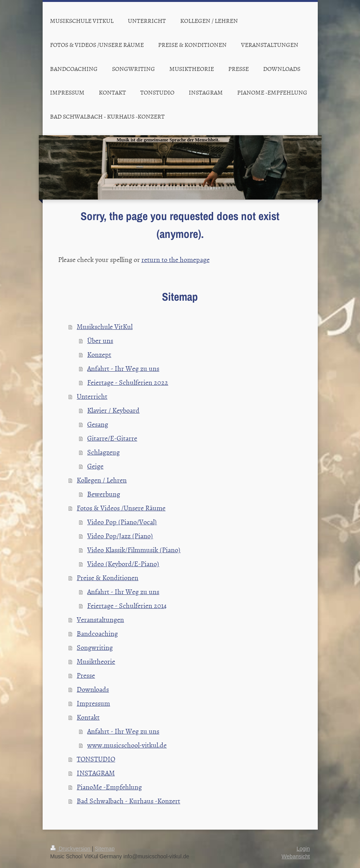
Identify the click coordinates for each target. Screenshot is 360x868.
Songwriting (95, 647)
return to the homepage (176, 259)
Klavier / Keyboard (113, 410)
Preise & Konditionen (108, 578)
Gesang (98, 424)
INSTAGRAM (96, 773)
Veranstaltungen (100, 619)
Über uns (100, 340)
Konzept (99, 354)
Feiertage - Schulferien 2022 (128, 382)
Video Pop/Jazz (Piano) (120, 536)
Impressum (93, 703)
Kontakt (88, 717)
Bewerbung (104, 494)
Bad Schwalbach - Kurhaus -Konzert (128, 801)
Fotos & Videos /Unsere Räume (121, 508)
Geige (95, 466)
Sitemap (105, 849)
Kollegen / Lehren (102, 480)
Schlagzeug (103, 452)
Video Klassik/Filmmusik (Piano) (134, 550)
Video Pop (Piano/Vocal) (122, 522)
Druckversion (71, 849)
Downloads (93, 689)
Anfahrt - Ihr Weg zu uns (123, 368)
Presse (86, 675)
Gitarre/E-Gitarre (112, 438)
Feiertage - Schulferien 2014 (127, 605)
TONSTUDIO (96, 759)
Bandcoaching (97, 633)
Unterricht (92, 396)
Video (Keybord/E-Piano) (123, 564)
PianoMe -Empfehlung (109, 787)
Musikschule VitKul (105, 326)
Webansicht (296, 856)
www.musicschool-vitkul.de (127, 745)
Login (303, 849)
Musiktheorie (96, 661)
